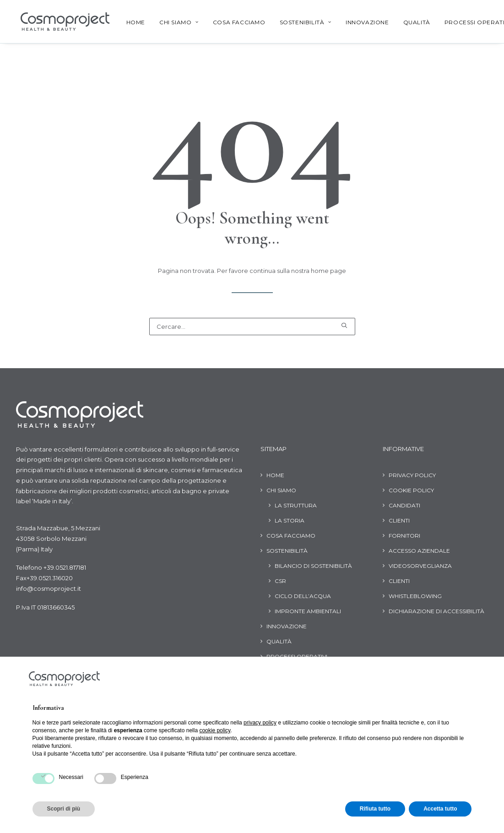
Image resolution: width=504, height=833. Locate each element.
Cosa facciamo (233, 22)
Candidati (404, 505)
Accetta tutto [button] (440, 809)
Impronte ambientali (308, 611)
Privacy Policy (412, 475)
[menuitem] (129, 22)
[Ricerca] (252, 327)
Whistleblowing (415, 596)
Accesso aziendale (419, 551)
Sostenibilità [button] (299, 22)
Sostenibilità (287, 551)
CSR (280, 581)
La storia (290, 520)
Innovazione (361, 22)
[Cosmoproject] (60, 22)
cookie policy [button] (215, 730)
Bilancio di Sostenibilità (313, 566)
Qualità (410, 22)
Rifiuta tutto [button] (375, 809)
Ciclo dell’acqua (303, 596)
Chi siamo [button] (173, 22)
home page (328, 271)
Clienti (399, 520)
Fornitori (404, 536)
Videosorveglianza (420, 566)
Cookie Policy (411, 490)
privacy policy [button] (260, 723)
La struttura (296, 505)
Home (129, 22)
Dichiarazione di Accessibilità (436, 611)
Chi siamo (281, 490)
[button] (344, 325)
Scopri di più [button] (64, 809)
